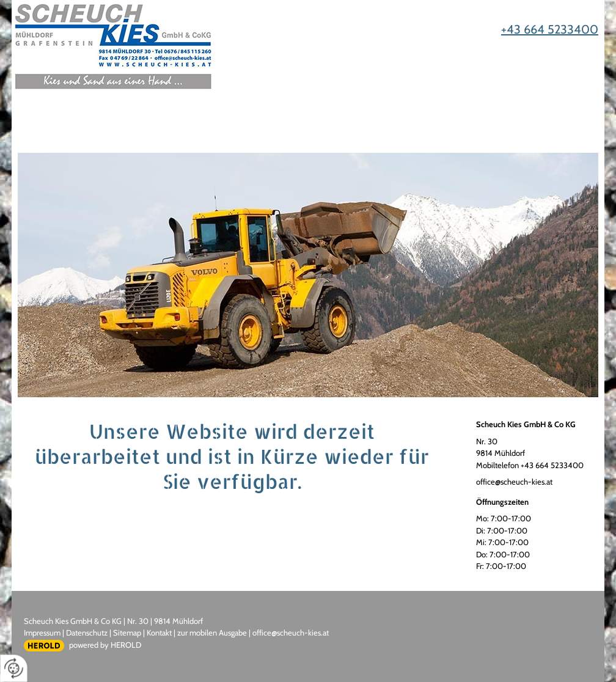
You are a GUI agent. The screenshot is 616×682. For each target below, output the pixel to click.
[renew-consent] (14, 668)
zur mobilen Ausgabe (212, 632)
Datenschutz (87, 632)
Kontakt (159, 632)
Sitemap (127, 632)
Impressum (42, 632)
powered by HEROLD (105, 645)
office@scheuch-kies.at (514, 482)
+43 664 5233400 (550, 29)
